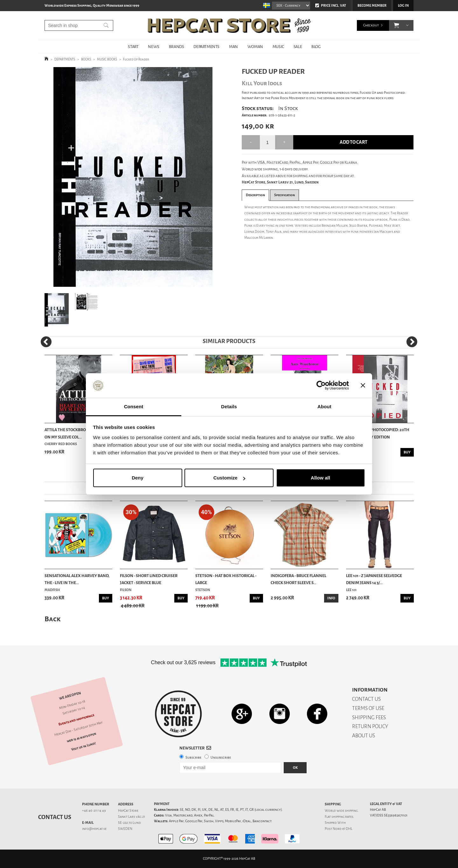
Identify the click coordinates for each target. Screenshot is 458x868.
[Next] (412, 342)
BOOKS (86, 59)
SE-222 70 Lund (129, 823)
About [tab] (324, 406)
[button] (396, 25)
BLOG (316, 47)
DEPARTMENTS (206, 47)
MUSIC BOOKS (107, 59)
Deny (138, 478)
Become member (372, 6)
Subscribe (193, 758)
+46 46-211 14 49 (94, 811)
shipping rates (342, 817)
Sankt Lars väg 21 (132, 817)
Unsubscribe (221, 758)
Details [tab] (229, 406)
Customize (229, 478)
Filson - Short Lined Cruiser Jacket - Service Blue (149, 579)
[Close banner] (363, 386)
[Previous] (46, 342)
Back (52, 619)
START (133, 47)
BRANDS (177, 47)
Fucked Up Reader (136, 59)
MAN (233, 47)
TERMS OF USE (368, 708)
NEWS (153, 47)
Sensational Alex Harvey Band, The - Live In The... (77, 579)
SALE (298, 47)
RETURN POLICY (370, 726)
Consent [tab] (134, 406)
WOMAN (255, 47)
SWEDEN (125, 829)
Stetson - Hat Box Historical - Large (226, 579)
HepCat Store (128, 811)
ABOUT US (364, 736)
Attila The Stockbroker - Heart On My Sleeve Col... (76, 433)
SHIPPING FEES (369, 717)
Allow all (320, 478)
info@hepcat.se (94, 829)
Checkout (371, 25)
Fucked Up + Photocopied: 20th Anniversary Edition (378, 433)
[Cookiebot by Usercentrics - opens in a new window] (321, 386)
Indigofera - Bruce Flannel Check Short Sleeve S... (298, 579)
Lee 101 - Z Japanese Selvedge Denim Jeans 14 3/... (374, 579)
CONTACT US (366, 699)
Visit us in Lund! (83, 746)
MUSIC (278, 47)
